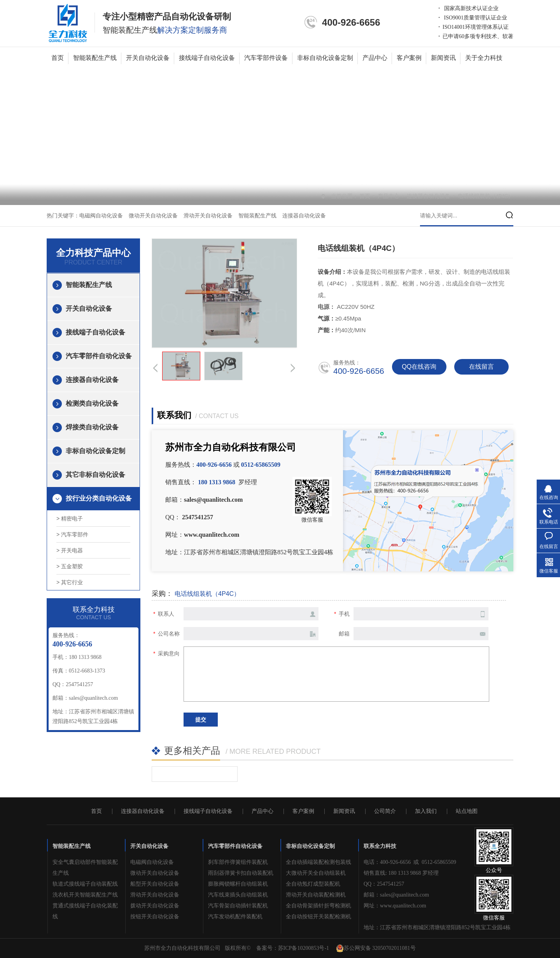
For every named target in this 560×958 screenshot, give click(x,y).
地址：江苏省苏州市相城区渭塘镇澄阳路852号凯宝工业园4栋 (437, 927)
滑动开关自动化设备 (208, 216)
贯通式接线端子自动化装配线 (85, 911)
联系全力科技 (380, 846)
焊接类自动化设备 (92, 427)
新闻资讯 (443, 58)
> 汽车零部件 (72, 534)
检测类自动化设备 (92, 404)
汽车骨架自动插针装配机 (238, 906)
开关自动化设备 (148, 58)
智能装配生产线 (95, 58)
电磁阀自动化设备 (101, 216)
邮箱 (344, 634)
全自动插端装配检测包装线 (318, 862)
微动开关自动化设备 (153, 216)
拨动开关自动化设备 (155, 906)
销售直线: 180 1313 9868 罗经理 (401, 873)
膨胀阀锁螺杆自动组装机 (238, 884)
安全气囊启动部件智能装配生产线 (85, 868)
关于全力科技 (484, 58)
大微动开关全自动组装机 (316, 873)
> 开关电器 (70, 550)
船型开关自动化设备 (155, 884)
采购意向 (169, 653)
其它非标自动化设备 (95, 475)
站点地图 (467, 811)
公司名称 (169, 634)
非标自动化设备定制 (325, 58)
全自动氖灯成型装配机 (313, 884)
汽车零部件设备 (266, 58)
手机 (344, 614)
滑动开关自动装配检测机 (316, 895)
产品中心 (375, 58)
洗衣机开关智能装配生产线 (85, 895)
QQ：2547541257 (384, 884)
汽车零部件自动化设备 (99, 356)
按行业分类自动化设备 (99, 498)
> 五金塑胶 (70, 566)
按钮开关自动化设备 (155, 917)
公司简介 (385, 811)
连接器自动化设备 (429, 196)
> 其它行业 (70, 582)
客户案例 (409, 58)
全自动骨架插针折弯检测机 (318, 906)
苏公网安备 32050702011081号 (376, 948)
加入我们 (426, 811)
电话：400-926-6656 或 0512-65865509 (410, 862)
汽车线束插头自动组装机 (238, 895)
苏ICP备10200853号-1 (304, 948)
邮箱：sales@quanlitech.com (396, 895)
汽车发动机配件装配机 (235, 917)
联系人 (166, 614)
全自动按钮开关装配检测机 (318, 917)
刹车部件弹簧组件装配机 (238, 862)
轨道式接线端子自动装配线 (85, 884)
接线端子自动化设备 (207, 58)
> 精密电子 (70, 518)
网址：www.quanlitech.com (395, 906)
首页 (58, 58)
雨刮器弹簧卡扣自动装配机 (241, 873)
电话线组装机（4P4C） (486, 196)
